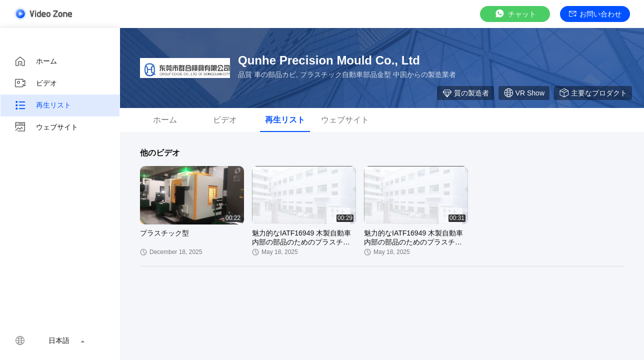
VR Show (524, 93)
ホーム (35, 61)
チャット (515, 14)
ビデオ (35, 83)
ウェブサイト (46, 127)
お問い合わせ (595, 14)
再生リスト (42, 105)
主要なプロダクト (593, 93)
